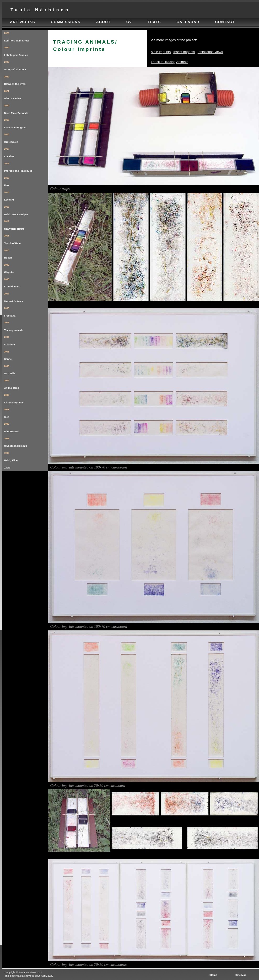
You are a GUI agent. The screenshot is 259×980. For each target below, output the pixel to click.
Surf (26, 412)
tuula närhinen (40, 10)
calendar (188, 22)
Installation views (210, 52)
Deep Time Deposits (26, 108)
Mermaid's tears (26, 296)
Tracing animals (26, 325)
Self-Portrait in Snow (26, 36)
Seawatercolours (26, 224)
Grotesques (26, 137)
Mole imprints (161, 52)
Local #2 (26, 152)
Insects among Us (26, 123)
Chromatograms (26, 398)
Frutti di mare (26, 282)
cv (129, 22)
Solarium (26, 340)
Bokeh (26, 253)
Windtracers (26, 427)
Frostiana (26, 311)
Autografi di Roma (26, 65)
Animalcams (26, 383)
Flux (26, 181)
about (103, 22)
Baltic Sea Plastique (26, 210)
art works (23, 22)
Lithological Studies (26, 50)
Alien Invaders (26, 94)
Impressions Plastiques (26, 166)
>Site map (241, 975)
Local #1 (26, 195)
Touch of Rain (26, 238)
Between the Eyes (26, 79)
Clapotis (26, 268)
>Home (213, 975)
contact (225, 22)
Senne (26, 354)
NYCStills (26, 369)
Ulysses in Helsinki (26, 441)
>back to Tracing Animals (169, 62)
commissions (66, 22)
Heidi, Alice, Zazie (26, 459)
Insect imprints (184, 52)
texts (154, 22)
